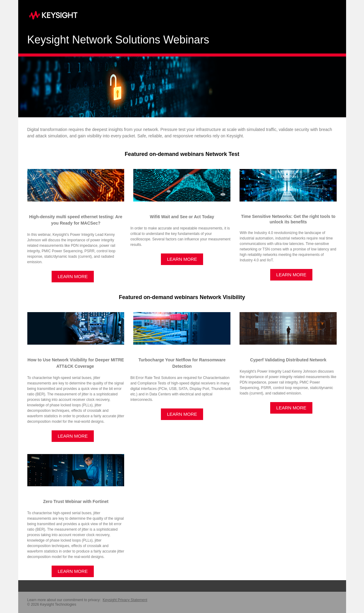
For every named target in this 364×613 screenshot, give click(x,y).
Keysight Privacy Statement (125, 600)
